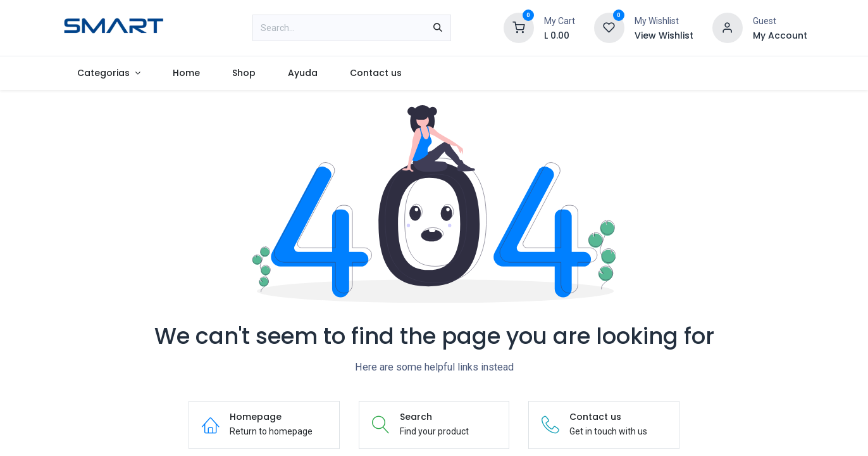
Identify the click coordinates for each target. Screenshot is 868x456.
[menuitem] (109, 73)
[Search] (438, 28)
